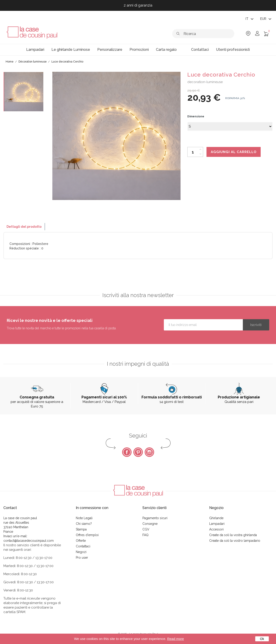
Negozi (81, 552)
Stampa (81, 529)
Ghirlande (216, 518)
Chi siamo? (84, 524)
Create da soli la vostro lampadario (235, 541)
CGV (146, 529)
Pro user (82, 558)
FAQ (145, 535)
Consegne (150, 524)
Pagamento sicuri (155, 518)
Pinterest (138, 452)
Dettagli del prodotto (24, 227)
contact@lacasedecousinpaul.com (29, 541)
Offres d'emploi (87, 535)
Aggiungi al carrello (234, 152)
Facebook (127, 452)
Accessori (216, 529)
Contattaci (83, 546)
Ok (262, 639)
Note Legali (84, 518)
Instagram (149, 452)
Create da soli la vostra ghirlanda (233, 535)
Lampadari (217, 524)
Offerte (81, 541)
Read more (176, 639)
